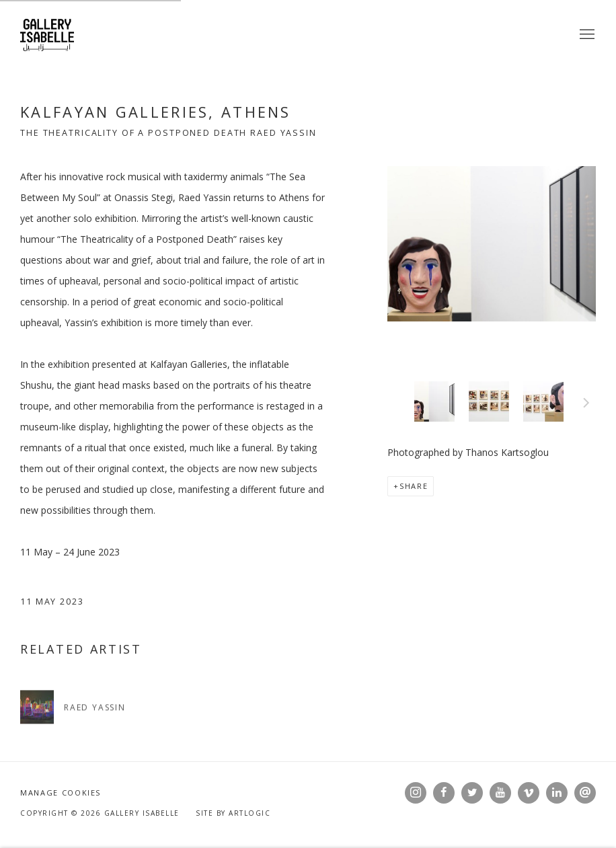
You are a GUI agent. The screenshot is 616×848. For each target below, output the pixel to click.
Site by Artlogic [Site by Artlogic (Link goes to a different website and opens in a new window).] (233, 813)
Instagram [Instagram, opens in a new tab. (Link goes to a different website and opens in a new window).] (416, 793)
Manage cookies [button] (61, 793)
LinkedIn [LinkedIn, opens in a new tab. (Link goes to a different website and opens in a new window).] (557, 793)
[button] (434, 401)
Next (586, 405)
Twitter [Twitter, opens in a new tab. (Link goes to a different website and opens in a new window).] (472, 793)
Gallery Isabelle (47, 35)
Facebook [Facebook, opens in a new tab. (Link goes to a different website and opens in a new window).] (444, 793)
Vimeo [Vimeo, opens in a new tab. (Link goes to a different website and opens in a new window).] (529, 793)
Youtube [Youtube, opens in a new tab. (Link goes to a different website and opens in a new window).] (500, 793)
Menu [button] (586, 35)
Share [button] (414, 486)
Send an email (585, 793)
